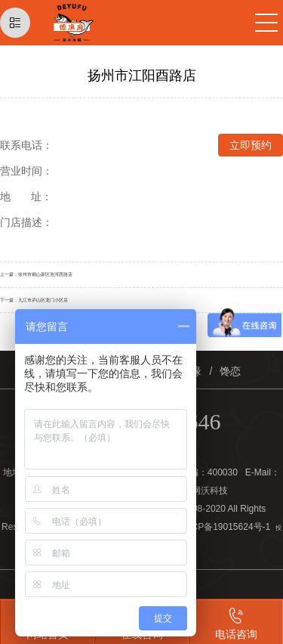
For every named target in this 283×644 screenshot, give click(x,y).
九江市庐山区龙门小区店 (43, 300)
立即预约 (251, 145)
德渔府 (95, 23)
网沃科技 (210, 491)
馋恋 (230, 371)
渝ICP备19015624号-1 (225, 527)
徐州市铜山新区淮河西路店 (45, 274)
